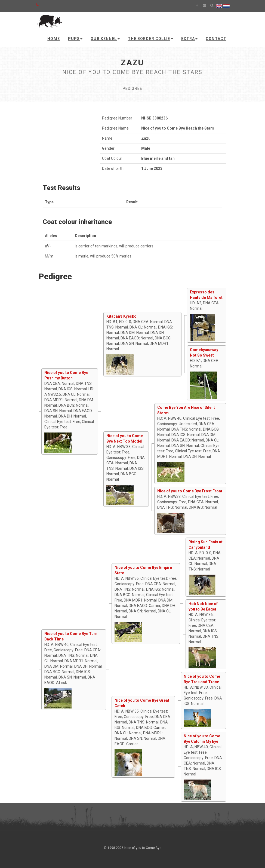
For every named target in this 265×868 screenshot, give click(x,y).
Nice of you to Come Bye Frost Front (190, 491)
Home (53, 39)
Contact (216, 39)
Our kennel (105, 39)
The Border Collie (150, 39)
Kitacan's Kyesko (121, 316)
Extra (189, 39)
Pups (75, 39)
